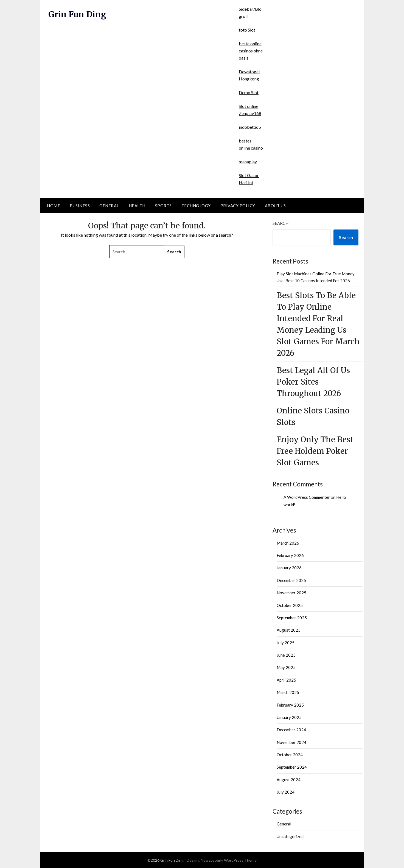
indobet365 (250, 127)
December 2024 (291, 730)
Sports (163, 206)
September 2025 (292, 618)
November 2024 (291, 742)
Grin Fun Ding (78, 14)
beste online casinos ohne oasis (251, 51)
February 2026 (290, 555)
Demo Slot (249, 92)
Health (137, 206)
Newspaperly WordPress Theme (229, 860)
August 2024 (289, 780)
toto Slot (247, 30)
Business (80, 206)
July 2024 (286, 792)
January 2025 (289, 717)
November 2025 (291, 593)
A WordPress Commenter (307, 497)
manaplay (248, 162)
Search (280, 223)
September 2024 (292, 767)
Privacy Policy (238, 206)
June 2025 (286, 655)
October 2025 (290, 605)
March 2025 (288, 692)
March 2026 (288, 543)
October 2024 (290, 755)
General (109, 206)
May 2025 (286, 667)
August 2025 (289, 630)
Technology (196, 206)
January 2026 (289, 568)
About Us (275, 206)
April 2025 (286, 680)
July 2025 (286, 643)
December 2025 (291, 580)
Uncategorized (290, 836)
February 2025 (290, 705)
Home (54, 206)
